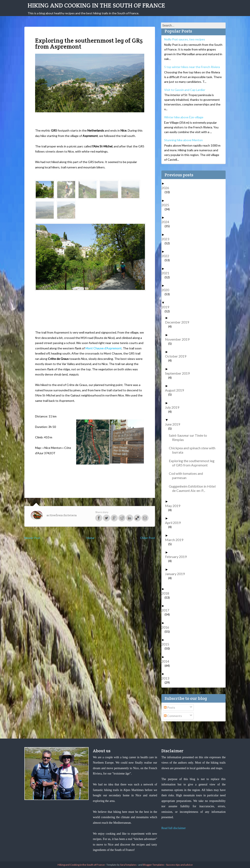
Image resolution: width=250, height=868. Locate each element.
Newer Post (32, 538)
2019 (167, 307)
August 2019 (176, 390)
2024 (167, 222)
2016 (167, 627)
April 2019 (174, 523)
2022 (167, 256)
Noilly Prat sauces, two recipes (185, 39)
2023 (167, 239)
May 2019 (174, 506)
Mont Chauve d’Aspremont (103, 348)
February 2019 (177, 557)
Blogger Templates (154, 865)
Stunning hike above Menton (183, 140)
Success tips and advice (179, 865)
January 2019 (176, 574)
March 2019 (176, 540)
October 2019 (177, 356)
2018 (167, 593)
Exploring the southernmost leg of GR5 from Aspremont (193, 463)
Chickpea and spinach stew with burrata (194, 450)
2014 (167, 661)
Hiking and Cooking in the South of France (96, 5)
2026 (167, 188)
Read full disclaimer (174, 828)
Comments (173, 716)
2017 (167, 610)
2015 (167, 644)
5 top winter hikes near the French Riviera (192, 67)
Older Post (148, 538)
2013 (167, 678)
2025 (167, 205)
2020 (167, 290)
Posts (170, 707)
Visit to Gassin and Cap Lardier (185, 90)
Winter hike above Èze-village (184, 117)
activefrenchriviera (62, 515)
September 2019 (179, 373)
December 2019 (179, 322)
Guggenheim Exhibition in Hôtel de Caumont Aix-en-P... (194, 488)
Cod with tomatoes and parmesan (187, 476)
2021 (167, 273)
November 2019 (179, 339)
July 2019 (174, 407)
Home (90, 538)
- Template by (121, 865)
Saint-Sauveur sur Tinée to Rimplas (190, 437)
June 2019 (174, 424)
